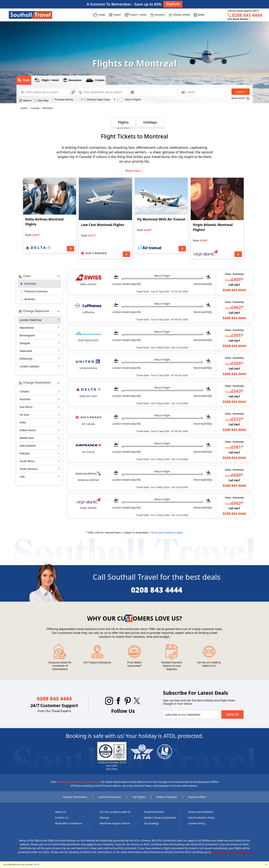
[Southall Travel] (30, 15)
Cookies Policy (197, 823)
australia (25, 399)
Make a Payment (167, 797)
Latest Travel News (110, 797)
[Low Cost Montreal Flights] (105, 218)
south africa (27, 461)
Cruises (95, 80)
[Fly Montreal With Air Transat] (161, 215)
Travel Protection (154, 812)
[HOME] (99, 15)
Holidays (150, 122)
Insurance (72, 80)
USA (22, 477)
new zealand (28, 446)
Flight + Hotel (47, 80)
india (23, 422)
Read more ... (134, 171)
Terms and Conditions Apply (167, 533)
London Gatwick (30, 366)
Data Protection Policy (201, 818)
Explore (173, 4)
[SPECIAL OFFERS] (179, 15)
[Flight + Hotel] (136, 15)
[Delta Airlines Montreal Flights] (50, 215)
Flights (123, 122)
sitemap (104, 818)
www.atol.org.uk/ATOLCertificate (231, 852)
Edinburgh (26, 359)
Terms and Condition (201, 812)
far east (25, 415)
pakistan (25, 453)
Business (30, 299)
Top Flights (139, 797)
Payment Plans (197, 797)
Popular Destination (75, 797)
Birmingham (27, 335)
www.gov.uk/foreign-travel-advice (78, 782)
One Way (41, 100)
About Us (61, 812)
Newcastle (26, 351)
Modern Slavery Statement (160, 818)
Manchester (27, 328)
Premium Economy (36, 291)
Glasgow (25, 343)
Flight (24, 80)
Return (25, 100)
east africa (26, 407)
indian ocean (28, 430)
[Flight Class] (101, 100)
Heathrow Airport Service (115, 823)
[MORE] (199, 15)
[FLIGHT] (115, 15)
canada (24, 391)
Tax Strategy (151, 823)
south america (29, 469)
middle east (27, 438)
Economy (30, 284)
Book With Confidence (69, 823)
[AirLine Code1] (69, 100)
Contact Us (62, 818)
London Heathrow (31, 320)
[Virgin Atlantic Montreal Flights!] (217, 218)
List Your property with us (115, 812)
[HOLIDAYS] (158, 15)
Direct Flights (130, 100)
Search (240, 92)
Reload (36, 864)
